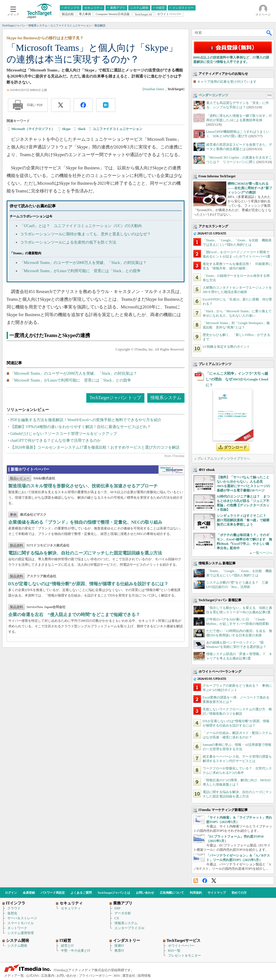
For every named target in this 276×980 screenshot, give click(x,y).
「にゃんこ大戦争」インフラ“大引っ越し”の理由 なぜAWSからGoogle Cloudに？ (237, 379)
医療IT (119, 946)
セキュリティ (71, 908)
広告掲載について (172, 893)
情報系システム (166, 398)
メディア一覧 (14, 976)
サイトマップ (217, 893)
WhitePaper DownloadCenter (172, 470)
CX (117, 918)
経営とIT (67, 946)
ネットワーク (17, 928)
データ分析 (123, 913)
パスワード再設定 (53, 893)
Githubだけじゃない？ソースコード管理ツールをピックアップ (64, 434)
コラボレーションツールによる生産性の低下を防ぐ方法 (68, 242)
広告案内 (48, 976)
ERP (118, 908)
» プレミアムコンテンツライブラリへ (222, 459)
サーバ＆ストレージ (22, 918)
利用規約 (196, 893)
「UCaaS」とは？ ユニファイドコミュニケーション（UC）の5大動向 (81, 226)
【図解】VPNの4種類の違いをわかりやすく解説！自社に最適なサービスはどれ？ (81, 427)
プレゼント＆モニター (185, 956)
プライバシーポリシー (95, 976)
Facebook (205, 881)
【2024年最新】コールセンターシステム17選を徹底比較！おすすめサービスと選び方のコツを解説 (95, 447)
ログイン (11, 893)
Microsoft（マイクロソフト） (33, 129)
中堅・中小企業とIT (76, 951)
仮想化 (12, 913)
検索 (269, 33)
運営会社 (129, 976)
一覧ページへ (263, 553)
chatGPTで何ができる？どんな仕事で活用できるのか (56, 441)
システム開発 (17, 946)
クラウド (14, 908)
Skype (66, 129)
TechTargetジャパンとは (114, 893)
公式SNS (32, 976)
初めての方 (239, 893)
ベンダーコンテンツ (213, 95)
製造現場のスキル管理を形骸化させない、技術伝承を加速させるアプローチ (83, 486)
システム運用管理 (21, 933)
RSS (196, 881)
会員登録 (29, 893)
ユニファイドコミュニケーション (118, 129)
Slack (82, 129)
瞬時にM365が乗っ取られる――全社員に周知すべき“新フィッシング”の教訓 (250, 188)
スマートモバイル (21, 923)
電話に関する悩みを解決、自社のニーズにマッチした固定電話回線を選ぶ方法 (85, 553)
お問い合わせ (145, 893)
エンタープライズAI (129, 928)
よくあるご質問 (81, 893)
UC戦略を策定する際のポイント (226, 347)
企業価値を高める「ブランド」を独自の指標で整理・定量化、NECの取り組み (85, 522)
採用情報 (144, 976)
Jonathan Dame (154, 89)
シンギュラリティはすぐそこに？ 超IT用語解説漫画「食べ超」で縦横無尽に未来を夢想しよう (243, 520)
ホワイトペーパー (181, 946)
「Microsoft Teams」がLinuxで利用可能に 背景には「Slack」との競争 (80, 271)
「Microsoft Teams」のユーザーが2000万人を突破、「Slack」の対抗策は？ (83, 263)
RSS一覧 (174, 951)
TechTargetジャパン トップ (115, 398)
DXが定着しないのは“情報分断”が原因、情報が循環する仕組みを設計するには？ (88, 584)
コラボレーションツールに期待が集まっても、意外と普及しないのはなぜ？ (85, 234)
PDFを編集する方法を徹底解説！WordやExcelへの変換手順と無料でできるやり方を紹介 (86, 420)
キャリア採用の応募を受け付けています (227, 82)
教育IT (119, 951)
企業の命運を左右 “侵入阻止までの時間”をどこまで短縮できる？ (74, 615)
